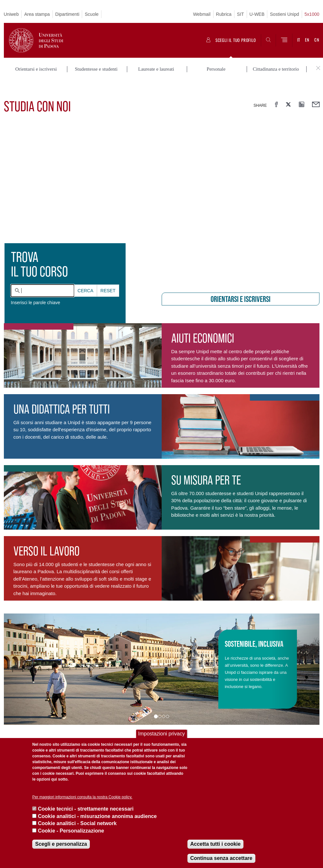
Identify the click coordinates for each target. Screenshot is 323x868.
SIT (241, 14)
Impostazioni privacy (161, 734)
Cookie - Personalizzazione (71, 831)
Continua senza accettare (221, 858)
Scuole (92, 14)
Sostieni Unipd (284, 14)
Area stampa (37, 14)
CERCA (85, 275)
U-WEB (257, 14)
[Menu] (284, 40)
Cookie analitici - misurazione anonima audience (97, 816)
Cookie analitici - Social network (77, 823)
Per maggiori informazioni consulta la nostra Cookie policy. (82, 797)
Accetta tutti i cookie (215, 844)
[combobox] (43, 275)
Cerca (85, 275)
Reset (108, 275)
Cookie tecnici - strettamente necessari (86, 809)
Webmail (202, 14)
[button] (28, 654)
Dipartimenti (67, 14)
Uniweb (11, 14)
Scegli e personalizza (61, 844)
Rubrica (224, 14)
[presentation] (161, 189)
